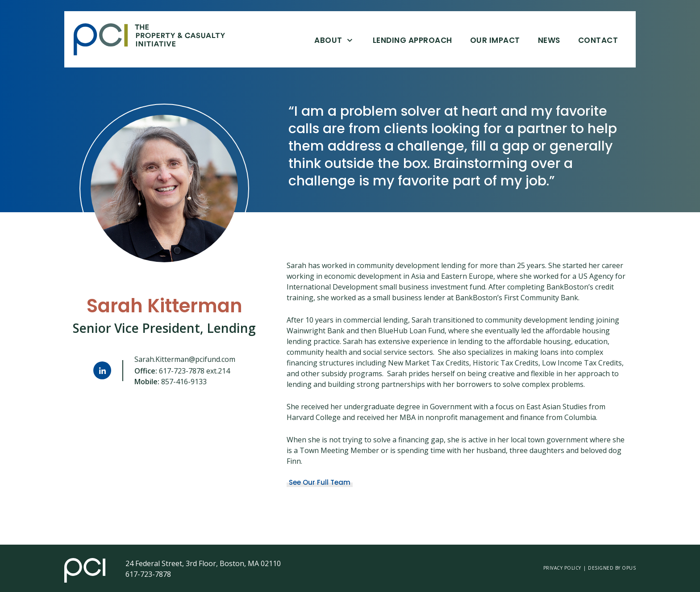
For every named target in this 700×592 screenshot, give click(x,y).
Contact (598, 40)
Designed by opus (612, 568)
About (328, 40)
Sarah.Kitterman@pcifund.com (185, 359)
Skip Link (73, 40)
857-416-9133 (184, 382)
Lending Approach (412, 40)
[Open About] (350, 40)
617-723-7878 (148, 574)
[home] (156, 39)
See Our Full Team (320, 483)
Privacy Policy (562, 568)
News (549, 40)
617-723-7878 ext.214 (194, 371)
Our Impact (495, 40)
